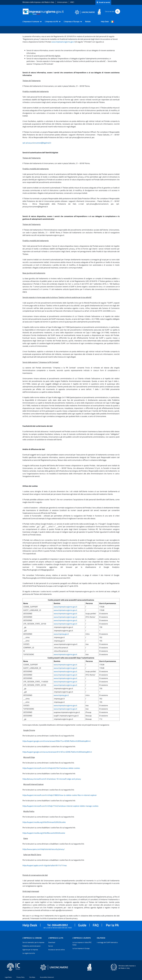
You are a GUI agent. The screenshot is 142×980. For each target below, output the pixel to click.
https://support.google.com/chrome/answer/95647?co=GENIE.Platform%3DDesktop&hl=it (56, 741)
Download (52, 942)
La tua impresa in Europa (81, 948)
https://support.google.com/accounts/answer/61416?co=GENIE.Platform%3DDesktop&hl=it (57, 752)
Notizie (88, 21)
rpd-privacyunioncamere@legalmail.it (37, 143)
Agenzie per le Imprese (30, 950)
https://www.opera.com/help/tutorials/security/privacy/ (44, 849)
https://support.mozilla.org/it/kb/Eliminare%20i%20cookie (44, 822)
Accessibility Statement (47, 977)
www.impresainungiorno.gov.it (63, 42)
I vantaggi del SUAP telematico (107, 942)
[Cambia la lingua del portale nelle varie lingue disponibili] (112, 22)
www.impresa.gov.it (61, 634)
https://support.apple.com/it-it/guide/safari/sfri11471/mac (45, 865)
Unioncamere (62, 2)
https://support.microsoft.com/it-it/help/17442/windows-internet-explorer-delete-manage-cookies (60, 806)
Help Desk (105, 21)
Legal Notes (8, 977)
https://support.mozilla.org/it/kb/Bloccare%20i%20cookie (44, 833)
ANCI (72, 2)
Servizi (51, 946)
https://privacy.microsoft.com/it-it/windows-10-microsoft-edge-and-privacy (52, 779)
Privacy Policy (20, 977)
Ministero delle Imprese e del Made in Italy (38, 2)
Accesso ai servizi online (56, 950)
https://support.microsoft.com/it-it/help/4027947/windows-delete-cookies (51, 768)
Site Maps (32, 977)
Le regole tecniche (29, 953)
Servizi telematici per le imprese (33, 942)
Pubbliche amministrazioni (31, 946)
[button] (31, 22)
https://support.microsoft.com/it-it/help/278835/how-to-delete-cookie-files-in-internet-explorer (60, 795)
